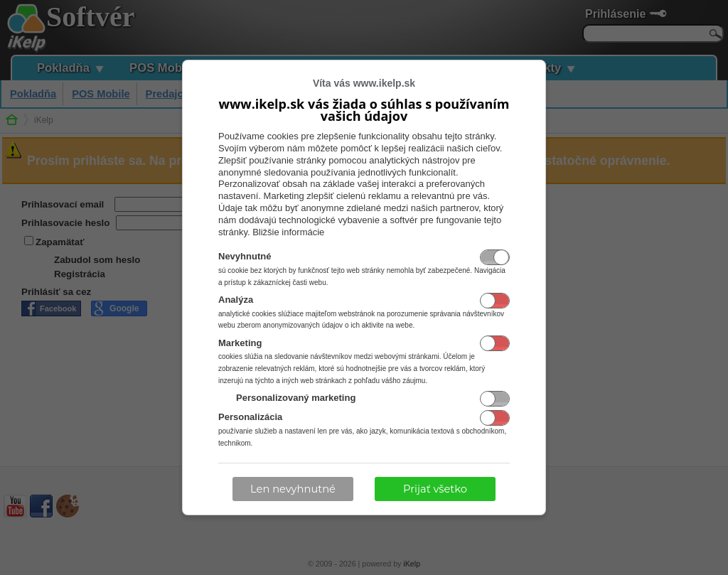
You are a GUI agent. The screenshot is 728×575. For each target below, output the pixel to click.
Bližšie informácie (288, 232)
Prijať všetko (435, 489)
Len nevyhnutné (293, 489)
